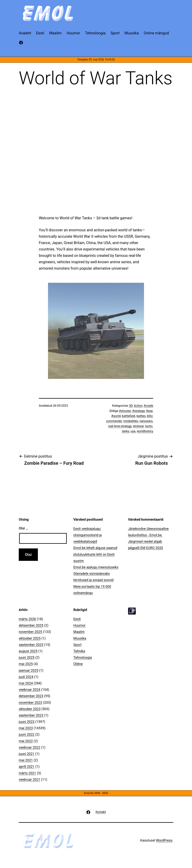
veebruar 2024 (30, 690)
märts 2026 (27, 619)
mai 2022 (26, 741)
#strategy (138, 411)
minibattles (131, 421)
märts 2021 (27, 773)
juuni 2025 (27, 657)
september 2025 (31, 645)
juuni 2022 (27, 734)
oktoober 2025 (30, 638)
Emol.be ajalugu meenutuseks (96, 567)
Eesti (77, 619)
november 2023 (30, 702)
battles (141, 416)
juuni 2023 (27, 722)
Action (138, 406)
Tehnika (79, 651)
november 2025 (30, 632)
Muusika (80, 638)
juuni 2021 (27, 754)
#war (149, 411)
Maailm (79, 632)
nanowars (146, 421)
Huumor (79, 625)
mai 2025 (26, 664)
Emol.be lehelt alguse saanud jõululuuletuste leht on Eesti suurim (95, 554)
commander (114, 421)
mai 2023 (26, 728)
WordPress (164, 840)
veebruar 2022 (30, 747)
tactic (149, 426)
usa (133, 431)
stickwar (138, 426)
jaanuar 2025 (29, 670)
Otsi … (23, 528)
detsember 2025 (31, 625)
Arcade (148, 406)
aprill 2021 (27, 767)
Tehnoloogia (83, 657)
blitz (150, 416)
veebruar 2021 (30, 779)
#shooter (125, 411)
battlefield (129, 416)
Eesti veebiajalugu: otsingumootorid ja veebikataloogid (87, 535)
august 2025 (28, 651)
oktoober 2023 (30, 709)
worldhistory (145, 431)
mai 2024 (26, 683)
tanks (126, 431)
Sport (77, 645)
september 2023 (31, 715)
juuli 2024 (26, 677)
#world (116, 416)
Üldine (78, 664)
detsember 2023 (31, 696)
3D (131, 406)
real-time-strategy (120, 426)
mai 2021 (26, 760)
